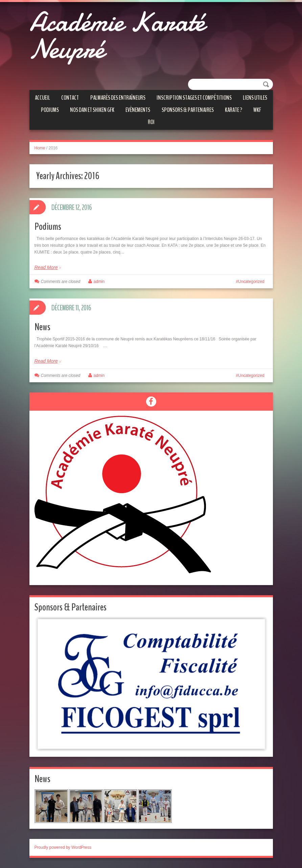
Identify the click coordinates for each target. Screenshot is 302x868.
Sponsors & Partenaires (188, 110)
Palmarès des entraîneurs (118, 98)
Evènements (138, 110)
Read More (46, 267)
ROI (151, 122)
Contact (70, 98)
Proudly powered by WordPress (63, 847)
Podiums (50, 110)
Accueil (42, 98)
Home (40, 148)
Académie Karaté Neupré (117, 35)
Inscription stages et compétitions (194, 98)
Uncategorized (251, 282)
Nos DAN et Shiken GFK (92, 110)
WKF (257, 110)
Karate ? (234, 110)
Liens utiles (255, 98)
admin (99, 282)
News (42, 327)
